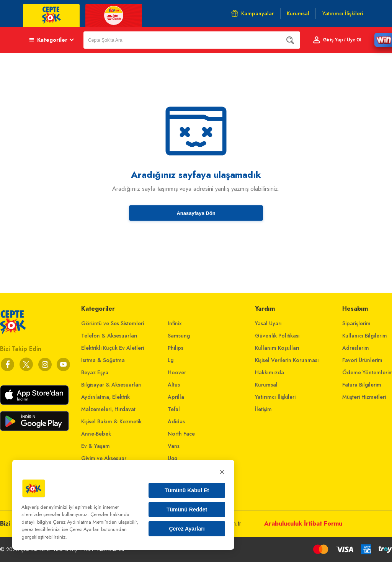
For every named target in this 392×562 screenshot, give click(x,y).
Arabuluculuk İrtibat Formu (303, 523)
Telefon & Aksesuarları (109, 336)
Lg (171, 360)
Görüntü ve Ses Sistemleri (113, 323)
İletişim (263, 409)
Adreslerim (356, 348)
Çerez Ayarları (187, 529)
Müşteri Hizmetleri (364, 397)
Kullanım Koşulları (277, 348)
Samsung (179, 336)
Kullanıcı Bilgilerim (365, 336)
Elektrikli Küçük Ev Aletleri (113, 348)
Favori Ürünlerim (362, 360)
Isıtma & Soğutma (103, 360)
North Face (181, 434)
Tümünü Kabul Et (187, 490)
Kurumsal (266, 385)
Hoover (177, 372)
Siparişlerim (356, 323)
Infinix (175, 323)
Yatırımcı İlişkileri (275, 397)
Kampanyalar (252, 13)
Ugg (172, 458)
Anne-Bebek (96, 434)
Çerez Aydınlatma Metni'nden (85, 522)
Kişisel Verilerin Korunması (287, 360)
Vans (174, 446)
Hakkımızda (269, 372)
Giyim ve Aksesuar (104, 458)
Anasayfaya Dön (196, 213)
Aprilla (176, 397)
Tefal (174, 409)
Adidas (176, 421)
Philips (176, 348)
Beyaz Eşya (95, 372)
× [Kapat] (222, 472)
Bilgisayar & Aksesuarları (111, 385)
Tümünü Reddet (187, 510)
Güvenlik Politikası (277, 336)
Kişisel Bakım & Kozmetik (111, 421)
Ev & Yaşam (96, 446)
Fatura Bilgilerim (362, 385)
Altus (174, 385)
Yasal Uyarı (268, 323)
